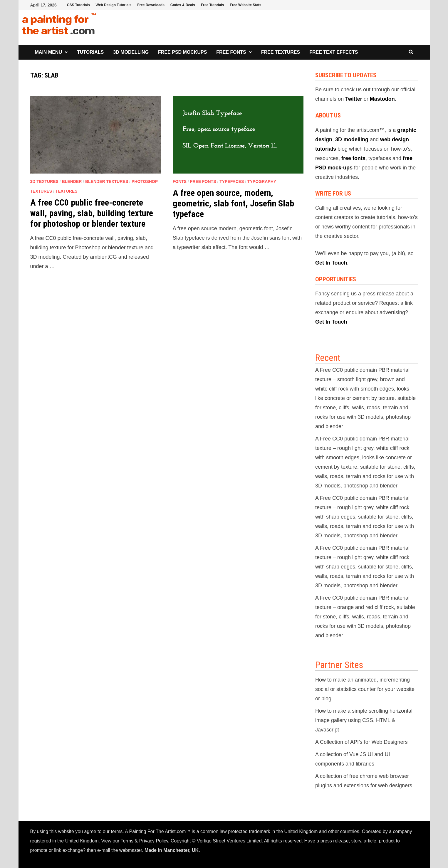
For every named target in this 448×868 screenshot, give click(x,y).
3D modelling (352, 139)
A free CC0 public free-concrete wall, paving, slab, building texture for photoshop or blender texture (92, 213)
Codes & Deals (183, 5)
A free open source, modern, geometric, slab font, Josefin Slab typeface (233, 203)
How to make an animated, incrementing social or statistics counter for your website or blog (365, 689)
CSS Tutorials (78, 5)
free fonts (353, 158)
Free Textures (281, 52)
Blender (72, 181)
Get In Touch (331, 263)
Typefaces (232, 181)
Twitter (354, 99)
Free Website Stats (245, 5)
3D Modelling (131, 52)
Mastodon (382, 99)
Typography (262, 181)
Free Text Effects (334, 52)
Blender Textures (107, 181)
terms (117, 831)
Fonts (180, 181)
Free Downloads (151, 5)
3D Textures (44, 181)
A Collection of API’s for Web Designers (361, 742)
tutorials (326, 149)
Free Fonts (231, 52)
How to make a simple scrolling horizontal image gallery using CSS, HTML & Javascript (364, 720)
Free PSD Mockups (182, 52)
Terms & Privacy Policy (145, 841)
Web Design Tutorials (114, 5)
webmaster (131, 850)
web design (395, 139)
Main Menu (48, 52)
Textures (67, 191)
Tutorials (90, 52)
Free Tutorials (212, 5)
